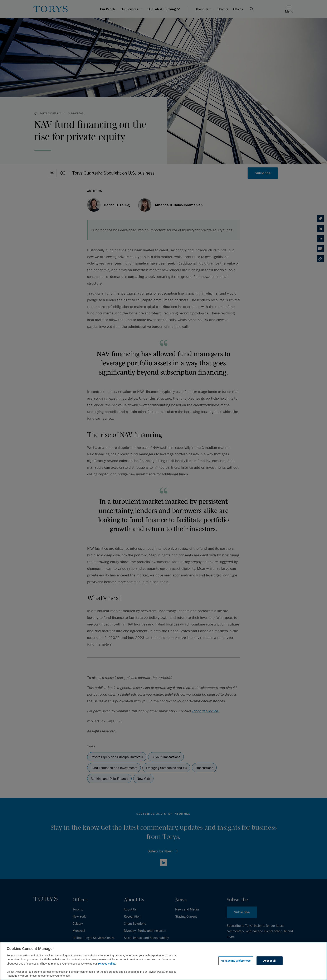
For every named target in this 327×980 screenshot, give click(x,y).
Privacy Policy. (107, 964)
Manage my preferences (236, 961)
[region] (163, 961)
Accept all (270, 961)
